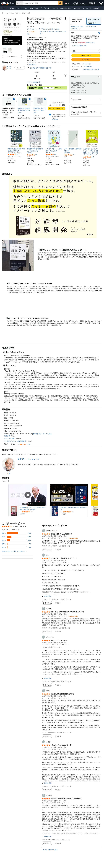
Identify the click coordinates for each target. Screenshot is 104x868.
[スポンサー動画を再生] (28, 495)
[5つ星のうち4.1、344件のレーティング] (70, 155)
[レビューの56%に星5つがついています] (16, 533)
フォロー (20, 68)
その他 (28, 13)
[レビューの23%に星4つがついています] (16, 537)
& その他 (56, 29)
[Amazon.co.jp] (8, 3)
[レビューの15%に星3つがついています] (16, 540)
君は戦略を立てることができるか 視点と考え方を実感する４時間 (33, 508)
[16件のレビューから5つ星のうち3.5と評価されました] (74, 512)
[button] (4, 8)
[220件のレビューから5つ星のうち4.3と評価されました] (33, 512)
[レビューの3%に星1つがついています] (16, 547)
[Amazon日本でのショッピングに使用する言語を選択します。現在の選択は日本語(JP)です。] (67, 3)
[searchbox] (40, 3)
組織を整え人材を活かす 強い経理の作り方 (74, 508)
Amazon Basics (65, 8)
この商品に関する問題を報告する (39, 68)
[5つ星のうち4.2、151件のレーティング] (51, 154)
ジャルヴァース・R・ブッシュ (37, 29)
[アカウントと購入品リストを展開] (87, 4)
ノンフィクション (10, 13)
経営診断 (7, 436)
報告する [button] (58, 549)
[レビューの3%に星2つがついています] (16, 544)
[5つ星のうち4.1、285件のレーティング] (89, 157)
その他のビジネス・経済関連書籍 (15, 441)
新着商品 (96, 8)
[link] (8, 118)
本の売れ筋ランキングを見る (42, 434)
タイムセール (87, 8)
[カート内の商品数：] (101, 3)
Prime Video (77, 8)
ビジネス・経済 (20, 13)
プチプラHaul (45, 8)
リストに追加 (77, 100)
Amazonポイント (15, 8)
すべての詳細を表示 (34, 82)
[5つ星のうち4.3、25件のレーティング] (13, 154)
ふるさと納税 (34, 8)
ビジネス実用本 (9, 438)
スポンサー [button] (6, 481)
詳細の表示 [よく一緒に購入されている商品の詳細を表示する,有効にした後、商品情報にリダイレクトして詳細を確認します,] (55, 120)
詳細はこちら (91, 43)
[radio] (78, 21)
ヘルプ (25, 8)
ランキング (55, 8)
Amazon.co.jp (87, 64)
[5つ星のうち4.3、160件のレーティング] (32, 155)
